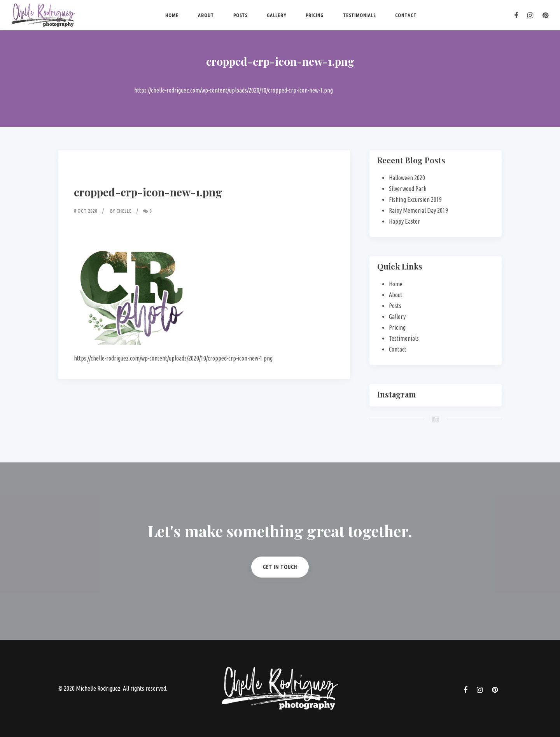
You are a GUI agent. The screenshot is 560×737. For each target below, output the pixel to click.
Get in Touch (280, 567)
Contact (406, 15)
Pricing (315, 15)
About (206, 15)
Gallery (276, 15)
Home (172, 15)
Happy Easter (404, 221)
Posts (240, 15)
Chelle (124, 211)
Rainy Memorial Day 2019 (418, 210)
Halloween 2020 (407, 178)
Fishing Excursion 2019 (415, 200)
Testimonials (359, 15)
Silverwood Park (408, 189)
